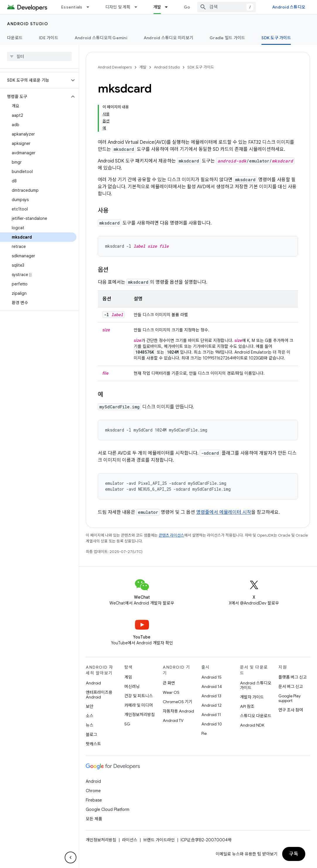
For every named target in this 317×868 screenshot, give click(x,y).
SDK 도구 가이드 (201, 67)
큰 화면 (169, 683)
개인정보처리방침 (140, 715)
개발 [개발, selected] (157, 7)
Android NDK (252, 725)
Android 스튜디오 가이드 (256, 685)
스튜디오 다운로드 (256, 716)
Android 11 (211, 715)
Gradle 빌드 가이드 (227, 38)
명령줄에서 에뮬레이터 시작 (224, 512)
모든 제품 (94, 819)
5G (127, 724)
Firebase (94, 800)
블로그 (91, 735)
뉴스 (90, 725)
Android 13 (211, 696)
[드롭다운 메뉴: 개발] (169, 7)
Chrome (93, 791)
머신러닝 (132, 686)
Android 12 (211, 705)
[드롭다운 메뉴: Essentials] (90, 7)
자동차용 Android (178, 711)
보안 (90, 706)
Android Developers (115, 67)
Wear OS (171, 692)
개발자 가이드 (252, 697)
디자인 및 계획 (118, 7)
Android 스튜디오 (289, 7)
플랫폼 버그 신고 (293, 677)
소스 (90, 716)
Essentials (72, 7)
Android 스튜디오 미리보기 (168, 38)
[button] (35, 80)
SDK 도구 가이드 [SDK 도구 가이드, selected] (276, 38)
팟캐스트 (93, 744)
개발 (143, 67)
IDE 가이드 (49, 38)
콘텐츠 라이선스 (171, 535)
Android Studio (28, 24)
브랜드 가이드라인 (159, 840)
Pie (204, 733)
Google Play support (289, 698)
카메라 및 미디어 (139, 705)
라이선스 (130, 840)
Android (93, 683)
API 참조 (247, 706)
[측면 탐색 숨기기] (71, 857)
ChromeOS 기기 (178, 702)
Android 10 (212, 724)
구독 (294, 854)
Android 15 (211, 677)
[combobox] (227, 7)
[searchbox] (39, 57)
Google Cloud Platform (108, 809)
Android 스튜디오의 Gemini (101, 38)
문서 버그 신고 (291, 686)
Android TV (173, 720)
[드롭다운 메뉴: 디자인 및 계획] (138, 7)
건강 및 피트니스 (139, 696)
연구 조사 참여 (291, 710)
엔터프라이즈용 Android (99, 695)
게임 (128, 677)
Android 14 (212, 686)
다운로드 (15, 38)
